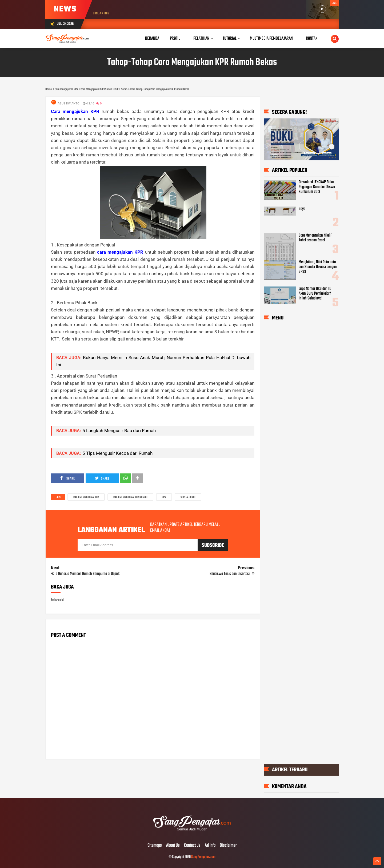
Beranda (152, 38)
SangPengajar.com (203, 857)
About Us (173, 846)
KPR (164, 497)
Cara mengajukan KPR (86, 497)
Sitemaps (155, 846)
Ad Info (210, 846)
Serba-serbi (188, 497)
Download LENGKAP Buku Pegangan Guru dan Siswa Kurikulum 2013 (317, 187)
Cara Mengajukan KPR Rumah (130, 497)
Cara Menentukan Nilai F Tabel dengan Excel (315, 238)
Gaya (302, 209)
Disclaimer (228, 846)
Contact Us (192, 846)
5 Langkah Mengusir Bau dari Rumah (119, 431)
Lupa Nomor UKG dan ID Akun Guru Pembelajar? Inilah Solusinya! (315, 294)
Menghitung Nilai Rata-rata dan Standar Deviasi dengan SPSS (318, 267)
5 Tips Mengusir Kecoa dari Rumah (117, 453)
